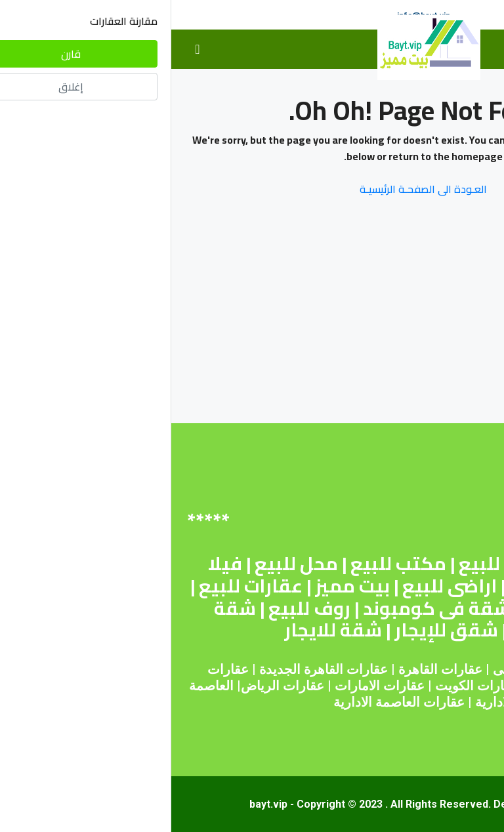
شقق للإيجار (275, 630)
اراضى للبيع (278, 586)
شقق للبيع (385, 586)
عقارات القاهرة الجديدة (152, 669)
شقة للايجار (162, 630)
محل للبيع (125, 564)
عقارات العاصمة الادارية (228, 702)
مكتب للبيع (227, 564)
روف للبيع (138, 608)
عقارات (290, 669)
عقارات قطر (392, 686)
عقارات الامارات (208, 686)
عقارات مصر (433, 669)
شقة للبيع (424, 564)
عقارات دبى (354, 669)
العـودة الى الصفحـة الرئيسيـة (252, 189)
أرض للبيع (327, 564)
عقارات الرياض (111, 686)
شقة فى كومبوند (265, 608)
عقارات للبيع (79, 586)
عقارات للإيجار (405, 608)
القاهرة (247, 669)
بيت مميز (181, 586)
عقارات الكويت (305, 686)
